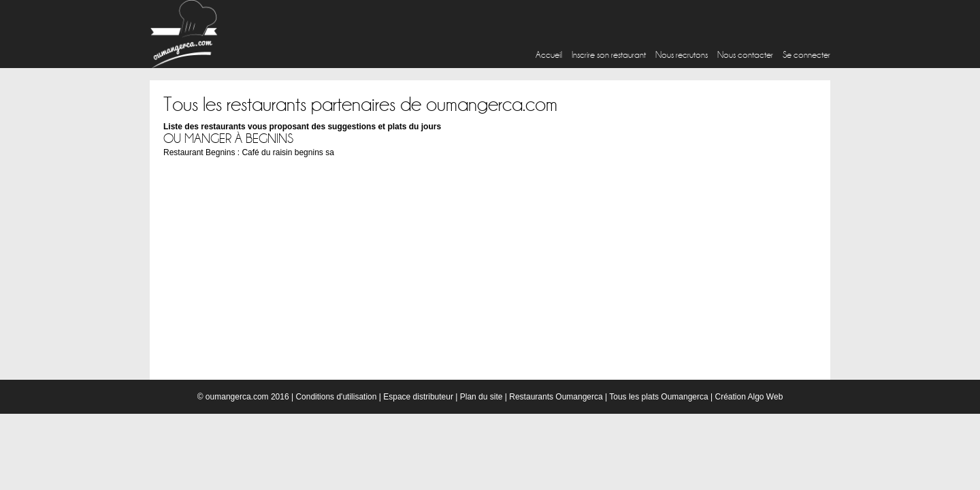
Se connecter (806, 55)
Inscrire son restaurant (609, 55)
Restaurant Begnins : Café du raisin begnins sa (249, 152)
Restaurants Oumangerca (556, 397)
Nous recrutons (682, 55)
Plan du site (481, 397)
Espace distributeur (418, 397)
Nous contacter (745, 55)
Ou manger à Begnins (228, 138)
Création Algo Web (749, 397)
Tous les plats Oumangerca (658, 397)
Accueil (549, 55)
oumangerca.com (237, 397)
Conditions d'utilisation (336, 397)
